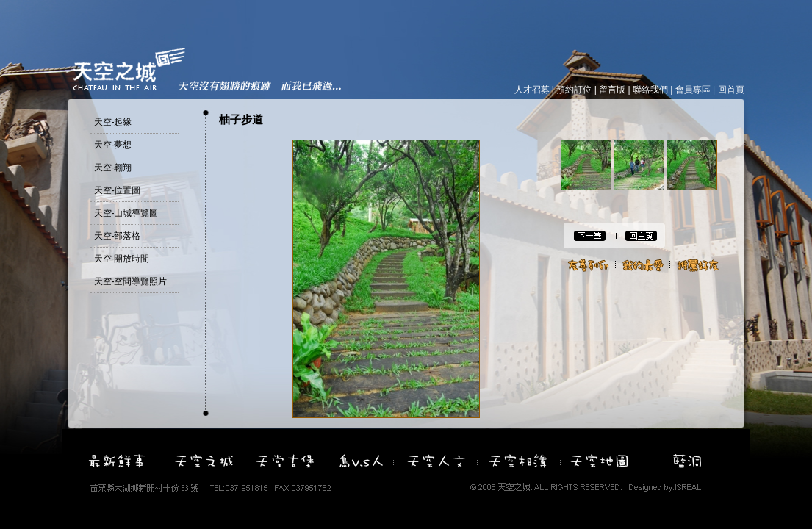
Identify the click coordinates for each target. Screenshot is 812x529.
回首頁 (731, 90)
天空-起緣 (113, 122)
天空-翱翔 (113, 168)
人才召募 (532, 90)
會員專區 (693, 90)
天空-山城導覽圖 (126, 213)
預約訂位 (574, 90)
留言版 (612, 90)
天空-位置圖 (118, 190)
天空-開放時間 (122, 259)
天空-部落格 (118, 236)
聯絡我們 (650, 90)
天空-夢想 (113, 145)
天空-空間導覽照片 (131, 281)
